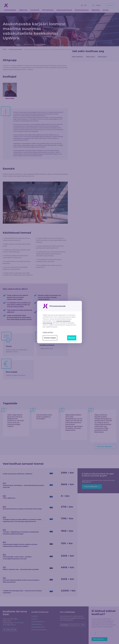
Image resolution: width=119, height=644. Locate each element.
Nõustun (72, 338)
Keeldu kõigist (50, 338)
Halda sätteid (48, 332)
